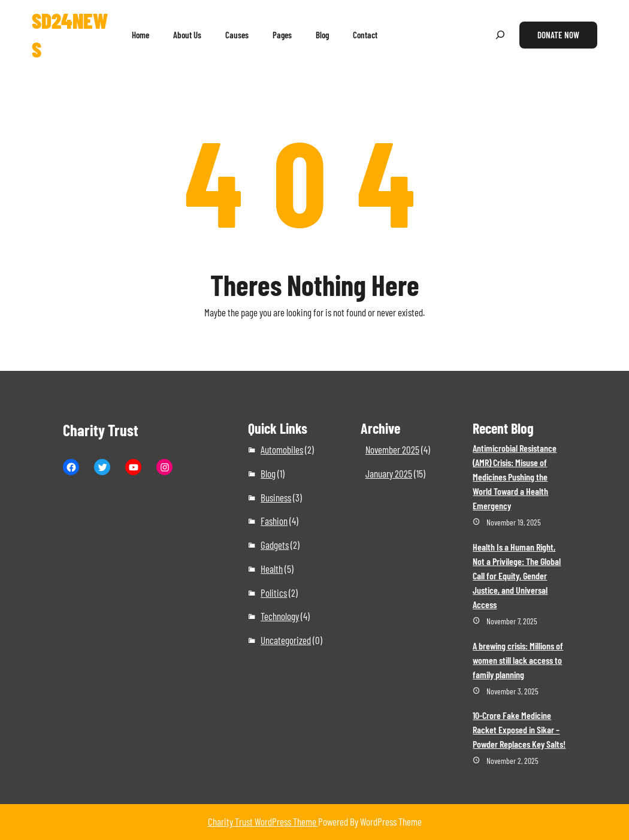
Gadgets (275, 545)
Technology (280, 616)
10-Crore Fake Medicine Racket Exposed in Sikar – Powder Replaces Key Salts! (519, 729)
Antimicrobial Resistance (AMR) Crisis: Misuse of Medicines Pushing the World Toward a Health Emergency (515, 477)
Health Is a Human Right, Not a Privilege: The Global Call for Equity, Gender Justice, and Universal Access (517, 575)
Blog (268, 473)
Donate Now (558, 35)
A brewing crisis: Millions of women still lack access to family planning (518, 660)
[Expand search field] (500, 35)
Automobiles (282, 449)
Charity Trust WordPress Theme (263, 821)
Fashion (274, 521)
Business (276, 497)
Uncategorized (286, 640)
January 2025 (389, 473)
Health (272, 569)
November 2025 (392, 449)
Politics (274, 593)
